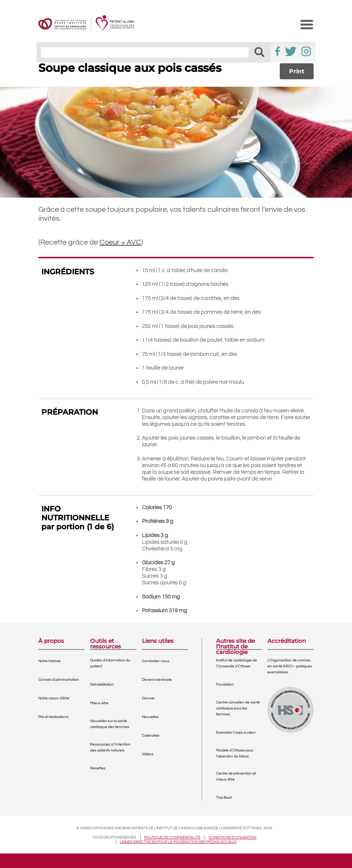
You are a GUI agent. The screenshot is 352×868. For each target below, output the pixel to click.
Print (297, 71)
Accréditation (287, 641)
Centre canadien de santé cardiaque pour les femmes (238, 708)
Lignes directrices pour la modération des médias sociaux (178, 842)
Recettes (98, 768)
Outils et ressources (106, 644)
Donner (148, 698)
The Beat (224, 798)
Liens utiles (158, 641)
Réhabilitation (102, 684)
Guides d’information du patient (110, 663)
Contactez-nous (156, 661)
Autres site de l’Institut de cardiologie (235, 644)
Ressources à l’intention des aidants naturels (110, 747)
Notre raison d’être (54, 698)
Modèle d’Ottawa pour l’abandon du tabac (235, 753)
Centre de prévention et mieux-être (236, 776)
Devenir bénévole (157, 680)
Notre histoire (50, 661)
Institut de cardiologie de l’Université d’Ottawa (237, 663)
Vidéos (148, 754)
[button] (259, 52)
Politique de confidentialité (172, 837)
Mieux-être (99, 703)
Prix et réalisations (53, 717)
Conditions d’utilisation (232, 837)
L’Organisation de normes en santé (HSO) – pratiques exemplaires (290, 666)
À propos (51, 641)
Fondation (225, 684)
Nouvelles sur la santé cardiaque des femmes (110, 724)
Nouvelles (150, 717)
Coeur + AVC (120, 242)
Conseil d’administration (59, 680)
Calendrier (151, 735)
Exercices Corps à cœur (236, 733)
